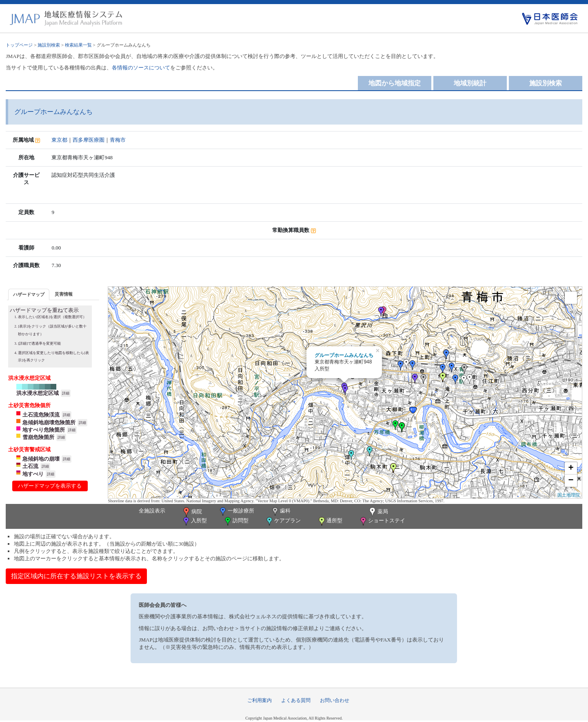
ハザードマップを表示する (50, 486)
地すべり (33, 474)
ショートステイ (382, 521)
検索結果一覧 (78, 45)
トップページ (19, 45)
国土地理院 (569, 495)
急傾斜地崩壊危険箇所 (49, 422)
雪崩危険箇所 (38, 437)
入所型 (194, 521)
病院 (192, 512)
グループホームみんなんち (344, 355)
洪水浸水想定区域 (38, 393)
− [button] (571, 481)
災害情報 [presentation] (64, 294)
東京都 (59, 140)
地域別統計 (470, 83)
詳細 (66, 393)
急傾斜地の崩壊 (41, 459)
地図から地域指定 (395, 83)
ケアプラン (283, 521)
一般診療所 (236, 511)
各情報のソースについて (141, 68)
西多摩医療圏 (89, 140)
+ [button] (571, 468)
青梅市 (118, 140)
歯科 (281, 511)
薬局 (378, 512)
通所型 (330, 521)
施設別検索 (49, 45)
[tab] (29, 294)
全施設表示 (152, 511)
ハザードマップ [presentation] (29, 294)
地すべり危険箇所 (44, 430)
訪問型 (236, 521)
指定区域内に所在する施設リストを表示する (76, 576)
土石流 (30, 466)
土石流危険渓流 (41, 415)
